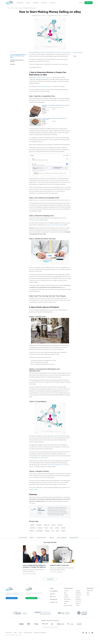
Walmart (66, 597)
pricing (28, 3)
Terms (20, 633)
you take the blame (44, 458)
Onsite (77, 605)
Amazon (66, 591)
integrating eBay (51, 465)
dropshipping (57, 436)
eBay (65, 593)
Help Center (90, 591)
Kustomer (78, 603)
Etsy (65, 603)
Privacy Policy (9, 633)
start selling (32, 503)
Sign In (81, 3)
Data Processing (28, 633)
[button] (50, 579)
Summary (12, 64)
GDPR (15, 633)
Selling (17, 8)
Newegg (66, 601)
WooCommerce (68, 605)
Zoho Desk (78, 601)
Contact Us (53, 3)
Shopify (66, 595)
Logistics (52, 538)
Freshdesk (65, 465)
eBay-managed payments (47, 86)
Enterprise (36, 3)
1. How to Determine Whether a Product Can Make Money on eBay (18, 56)
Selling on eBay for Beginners (44, 78)
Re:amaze (78, 599)
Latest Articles (23, 538)
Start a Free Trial (12, 598)
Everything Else (74, 538)
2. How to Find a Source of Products (17, 61)
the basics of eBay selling (45, 52)
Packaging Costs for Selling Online (53, 225)
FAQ (88, 593)
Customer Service (41, 538)
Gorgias (78, 597)
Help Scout (32, 467)
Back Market (67, 599)
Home (9, 8)
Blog (12, 8)
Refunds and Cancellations (40, 633)
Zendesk (60, 465)
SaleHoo (65, 391)
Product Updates (62, 538)
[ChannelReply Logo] (9, 3)
